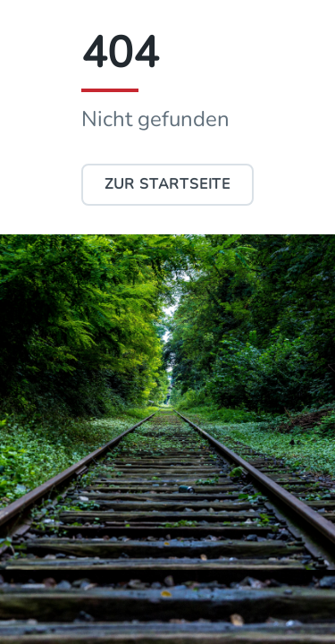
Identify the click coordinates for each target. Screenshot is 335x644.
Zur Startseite (167, 184)
